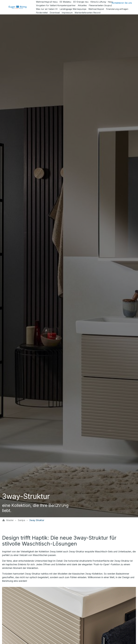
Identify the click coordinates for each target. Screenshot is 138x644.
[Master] (10, 520)
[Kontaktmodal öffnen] (120, 3)
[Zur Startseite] (20, 7)
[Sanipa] (21, 520)
